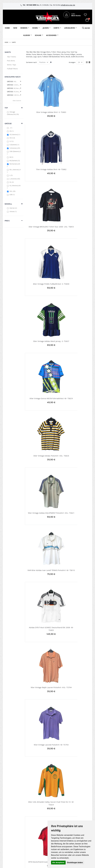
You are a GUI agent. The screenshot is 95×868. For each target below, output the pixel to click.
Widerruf (80, 817)
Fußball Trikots (12, 69)
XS (12, 131)
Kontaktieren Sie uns (67, 815)
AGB (78, 814)
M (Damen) (15, 161)
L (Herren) (15, 179)
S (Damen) (15, 145)
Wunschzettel (39, 817)
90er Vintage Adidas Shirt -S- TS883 (42, 112)
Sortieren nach (31, 62)
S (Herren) (15, 148)
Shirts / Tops (12, 65)
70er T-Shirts (12, 57)
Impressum (81, 811)
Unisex (13, 211)
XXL (13, 191)
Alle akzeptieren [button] (58, 863)
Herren (14, 208)
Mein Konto (38, 811)
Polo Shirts (11, 61)
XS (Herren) (15, 134)
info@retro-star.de (68, 5)
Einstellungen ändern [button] (75, 863)
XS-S (13, 138)
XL (12, 182)
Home (6, 42)
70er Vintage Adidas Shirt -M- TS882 (75, 112)
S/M (12, 195)
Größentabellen (68, 819)
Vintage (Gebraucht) (13, 113)
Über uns (66, 811)
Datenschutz (81, 820)
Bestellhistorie (39, 814)
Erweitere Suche (40, 820)
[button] (85, 15)
